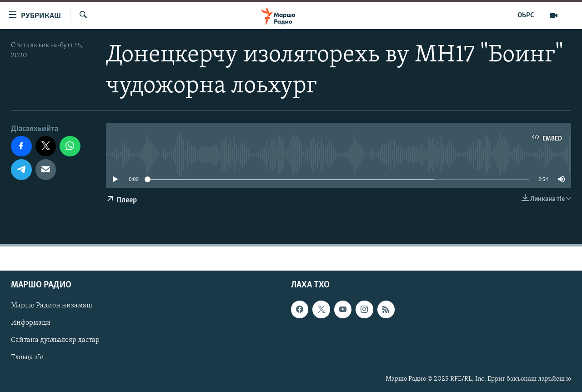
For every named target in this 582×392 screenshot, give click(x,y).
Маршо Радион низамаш (52, 306)
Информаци (31, 323)
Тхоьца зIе (27, 358)
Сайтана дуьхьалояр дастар (55, 341)
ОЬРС (526, 15)
